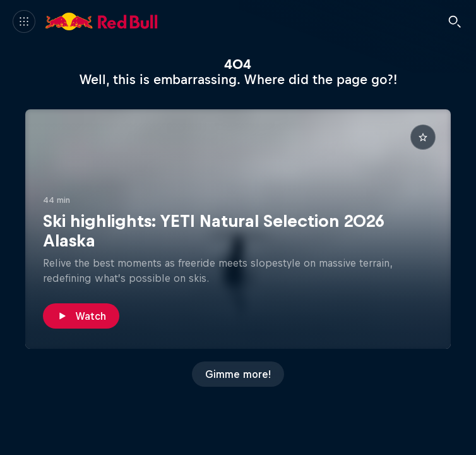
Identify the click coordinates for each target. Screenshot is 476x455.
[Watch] (81, 316)
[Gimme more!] (238, 374)
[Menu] (24, 21)
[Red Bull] (102, 21)
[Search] (455, 21)
